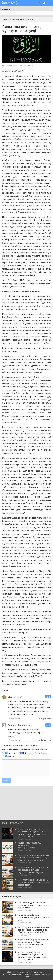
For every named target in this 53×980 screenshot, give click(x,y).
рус (18, 4)
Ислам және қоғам (25, 19)
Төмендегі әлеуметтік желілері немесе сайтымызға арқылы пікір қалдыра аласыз (24, 747)
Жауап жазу (45, 718)
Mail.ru (11, 756)
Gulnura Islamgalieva (19, 725)
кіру (16, 749)
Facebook (12, 753)
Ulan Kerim (13, 697)
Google (44, 753)
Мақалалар (8, 19)
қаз (18, 1)
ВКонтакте (28, 753)
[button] (48, 697)
